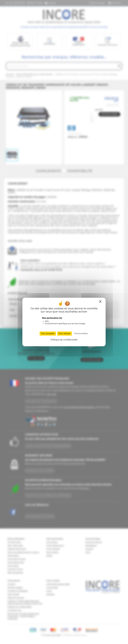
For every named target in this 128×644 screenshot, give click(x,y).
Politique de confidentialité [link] (64, 340)
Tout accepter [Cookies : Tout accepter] (48, 333)
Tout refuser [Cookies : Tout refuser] (64, 333)
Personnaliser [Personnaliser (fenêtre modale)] (81, 333)
